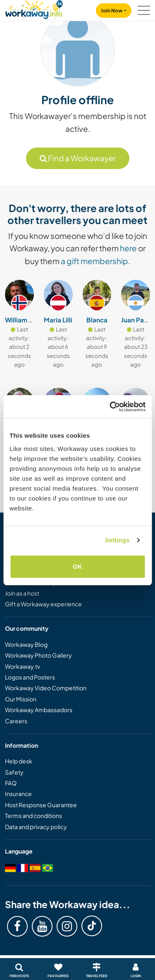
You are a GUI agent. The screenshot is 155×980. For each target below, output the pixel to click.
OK (77, 566)
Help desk (19, 761)
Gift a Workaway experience (43, 604)
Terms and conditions (33, 815)
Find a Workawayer (78, 158)
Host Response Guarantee (41, 805)
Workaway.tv (23, 666)
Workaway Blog (26, 644)
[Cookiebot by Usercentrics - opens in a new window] (110, 407)
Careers (16, 721)
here (128, 248)
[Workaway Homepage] (34, 8)
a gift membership (94, 261)
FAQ (11, 783)
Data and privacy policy (36, 827)
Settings (117, 540)
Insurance (18, 794)
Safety (14, 772)
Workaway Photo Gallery (38, 655)
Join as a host (22, 593)
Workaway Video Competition (46, 688)
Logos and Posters (30, 677)
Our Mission (21, 699)
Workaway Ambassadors (39, 710)
